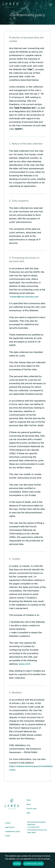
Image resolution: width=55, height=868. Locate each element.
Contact (8, 823)
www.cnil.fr (24, 664)
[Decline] (51, 860)
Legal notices (10, 827)
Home (29, 800)
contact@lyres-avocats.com (24, 297)
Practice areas (32, 809)
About (29, 805)
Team (28, 813)
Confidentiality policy (12, 832)
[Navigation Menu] (51, 5)
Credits (7, 836)
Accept (17, 864)
